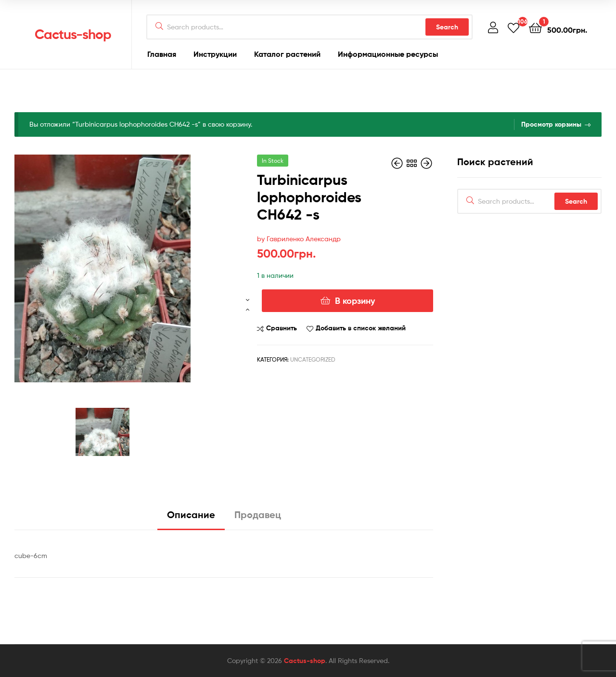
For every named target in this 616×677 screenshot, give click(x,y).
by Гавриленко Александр (299, 239)
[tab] (191, 518)
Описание (191, 514)
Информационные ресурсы (388, 54)
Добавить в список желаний (361, 328)
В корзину (355, 301)
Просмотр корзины (551, 124)
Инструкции (215, 54)
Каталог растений (287, 54)
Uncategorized (313, 359)
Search (447, 27)
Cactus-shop (73, 34)
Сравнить (282, 328)
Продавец (258, 514)
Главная (162, 54)
